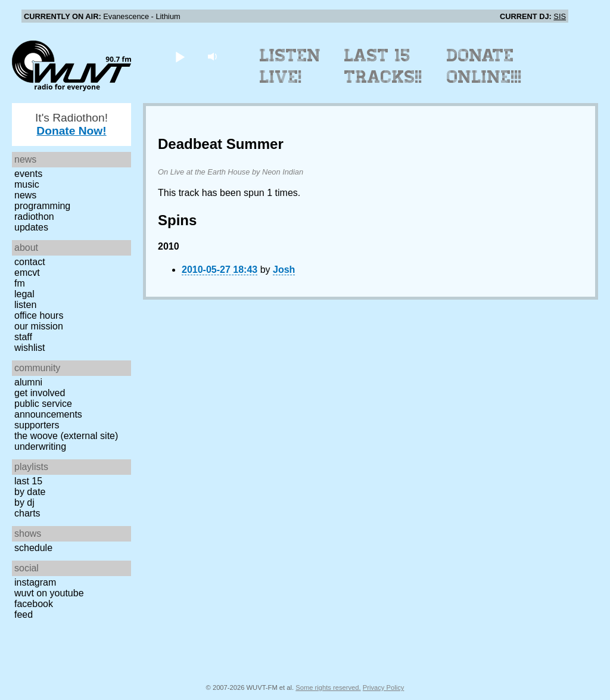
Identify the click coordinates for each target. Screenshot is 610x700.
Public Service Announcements (48, 409)
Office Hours (39, 315)
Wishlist (30, 348)
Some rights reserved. (328, 687)
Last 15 (28, 481)
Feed (24, 615)
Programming (42, 206)
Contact (30, 262)
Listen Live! (290, 66)
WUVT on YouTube (49, 593)
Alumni (28, 382)
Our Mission (39, 326)
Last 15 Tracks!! (383, 66)
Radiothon (34, 217)
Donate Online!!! (484, 66)
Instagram (35, 582)
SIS (560, 16)
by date (30, 492)
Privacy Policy (384, 687)
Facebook (34, 604)
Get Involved (40, 393)
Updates (31, 227)
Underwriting (40, 447)
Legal (24, 294)
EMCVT (27, 273)
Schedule (33, 548)
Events (28, 174)
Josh (284, 270)
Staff (23, 337)
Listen (25, 305)
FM (20, 283)
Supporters (37, 425)
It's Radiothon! (71, 124)
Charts (27, 513)
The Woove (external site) (66, 436)
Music (27, 184)
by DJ (24, 503)
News (25, 195)
